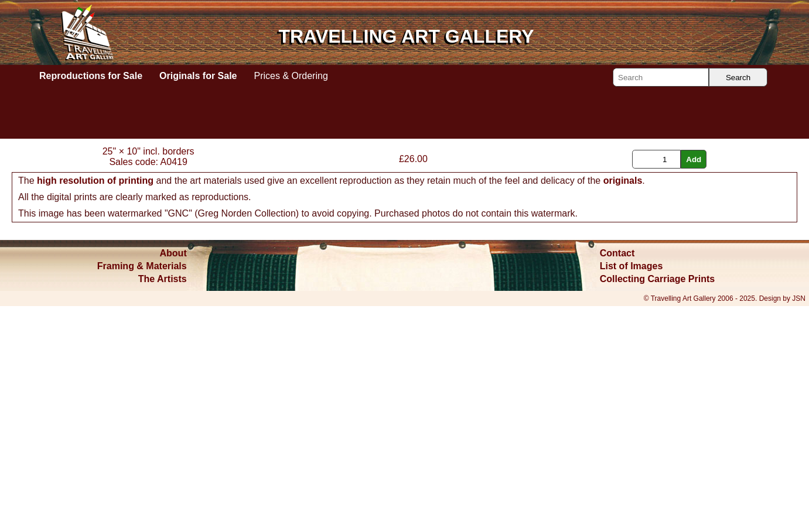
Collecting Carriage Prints (658, 505)
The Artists (163, 505)
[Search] (661, 77)
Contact (617, 479)
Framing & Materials (142, 492)
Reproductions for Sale (91, 76)
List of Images (632, 492)
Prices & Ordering (291, 76)
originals (623, 406)
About (173, 479)
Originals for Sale (198, 76)
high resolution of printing (95, 406)
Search (738, 78)
